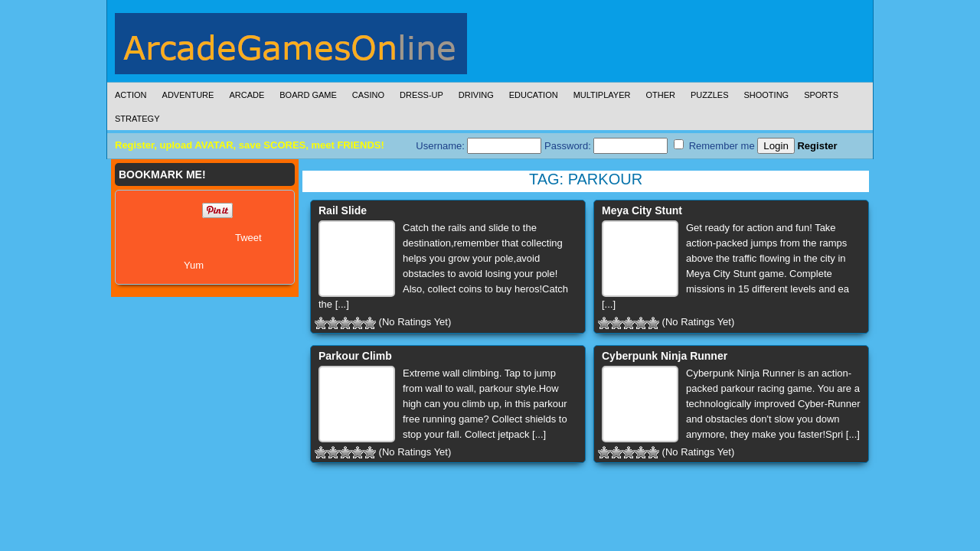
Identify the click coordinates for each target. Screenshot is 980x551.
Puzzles (710, 95)
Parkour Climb (355, 356)
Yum (194, 265)
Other (660, 95)
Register (817, 146)
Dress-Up (421, 95)
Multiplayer (602, 95)
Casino (368, 95)
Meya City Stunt (642, 210)
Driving (476, 95)
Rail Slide (343, 210)
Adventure (188, 95)
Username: (479, 146)
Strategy (137, 119)
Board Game (308, 95)
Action (131, 95)
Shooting (766, 95)
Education (534, 95)
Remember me (714, 145)
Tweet (248, 238)
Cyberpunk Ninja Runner (665, 356)
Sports (821, 95)
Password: (606, 146)
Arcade (247, 95)
